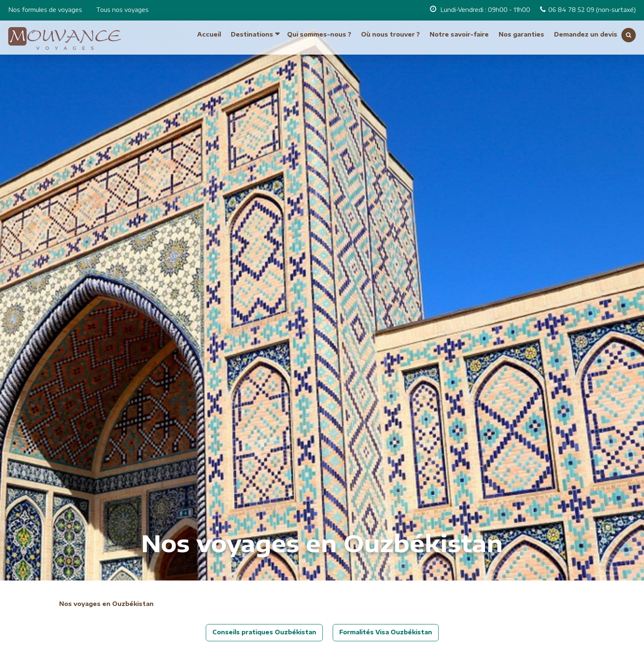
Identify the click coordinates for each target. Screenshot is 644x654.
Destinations (252, 34)
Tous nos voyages (122, 10)
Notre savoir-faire (459, 34)
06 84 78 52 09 (572, 10)
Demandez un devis (586, 34)
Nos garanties (521, 34)
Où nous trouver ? (390, 34)
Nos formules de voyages (45, 10)
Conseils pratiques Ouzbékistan (264, 632)
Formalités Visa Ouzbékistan (386, 632)
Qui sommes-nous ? (319, 34)
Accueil (209, 34)
